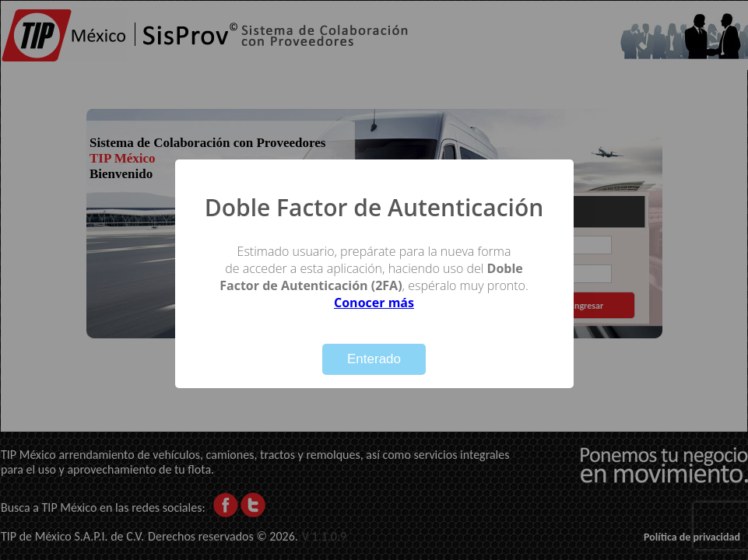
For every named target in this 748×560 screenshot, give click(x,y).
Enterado (374, 359)
